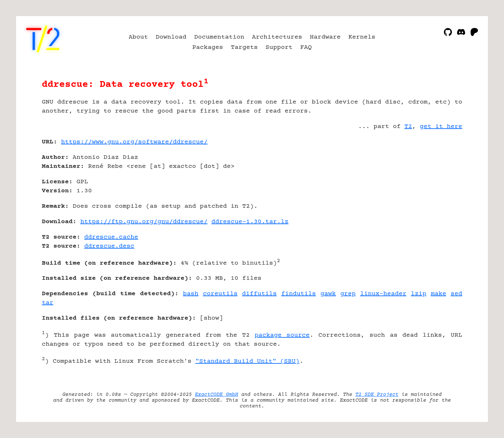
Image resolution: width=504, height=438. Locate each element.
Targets (244, 47)
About (138, 37)
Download (171, 37)
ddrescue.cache (111, 237)
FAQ (306, 47)
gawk (328, 294)
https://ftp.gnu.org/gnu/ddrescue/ (144, 222)
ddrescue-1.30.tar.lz (250, 222)
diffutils (259, 294)
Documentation (219, 37)
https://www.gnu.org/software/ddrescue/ (134, 142)
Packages (208, 47)
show (212, 318)
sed (456, 294)
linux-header (383, 294)
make (438, 294)
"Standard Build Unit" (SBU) (248, 361)
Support (279, 47)
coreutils (220, 294)
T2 (408, 127)
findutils (299, 294)
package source (282, 335)
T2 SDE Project (377, 395)
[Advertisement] (443, 179)
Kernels (362, 37)
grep (348, 294)
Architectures (277, 37)
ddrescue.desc (109, 246)
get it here (441, 127)
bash (191, 294)
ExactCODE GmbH (217, 395)
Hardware (325, 37)
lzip (419, 294)
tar (48, 303)
